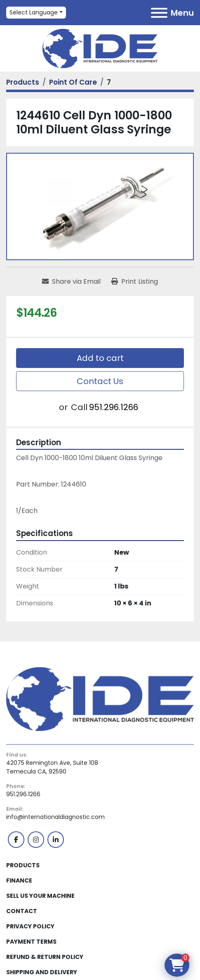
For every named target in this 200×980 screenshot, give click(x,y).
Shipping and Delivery (42, 972)
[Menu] (159, 13)
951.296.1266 (114, 407)
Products (23, 865)
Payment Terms (31, 942)
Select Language (34, 12)
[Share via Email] (71, 282)
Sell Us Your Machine (40, 896)
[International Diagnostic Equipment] (100, 698)
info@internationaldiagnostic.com (55, 817)
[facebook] (16, 840)
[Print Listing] (135, 282)
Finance (19, 880)
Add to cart (100, 358)
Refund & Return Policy (45, 957)
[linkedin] (56, 840)
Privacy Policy (30, 926)
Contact (22, 911)
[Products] (23, 82)
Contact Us (100, 381)
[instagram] (36, 840)
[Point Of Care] (73, 82)
